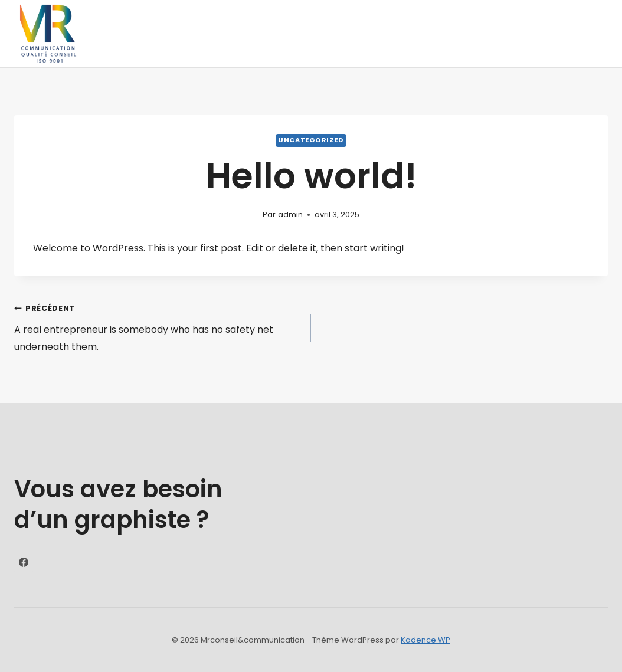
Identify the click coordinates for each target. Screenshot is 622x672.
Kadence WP (425, 640)
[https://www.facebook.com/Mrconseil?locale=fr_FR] (24, 562)
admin (290, 214)
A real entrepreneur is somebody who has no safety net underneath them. (158, 327)
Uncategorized (311, 140)
